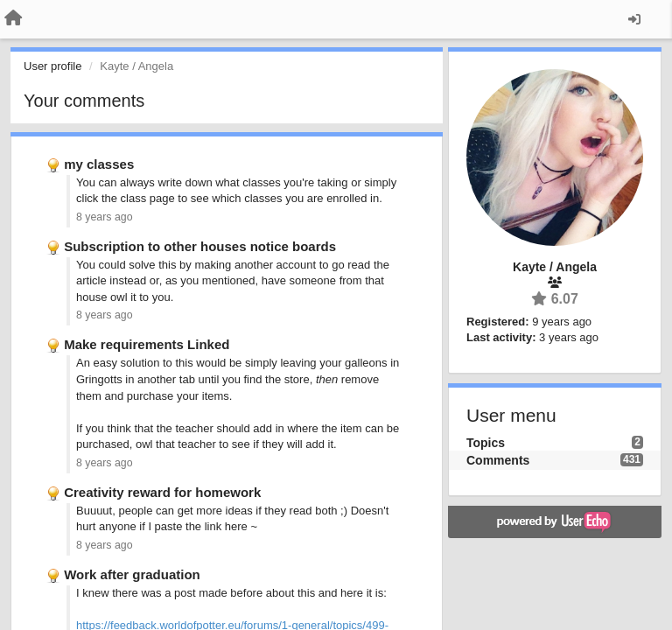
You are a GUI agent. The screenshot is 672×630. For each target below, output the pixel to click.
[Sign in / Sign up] (634, 19)
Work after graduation (132, 574)
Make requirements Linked (147, 344)
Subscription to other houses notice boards (200, 246)
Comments (498, 460)
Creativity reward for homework (162, 492)
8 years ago (105, 217)
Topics (486, 443)
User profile (52, 66)
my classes (99, 164)
